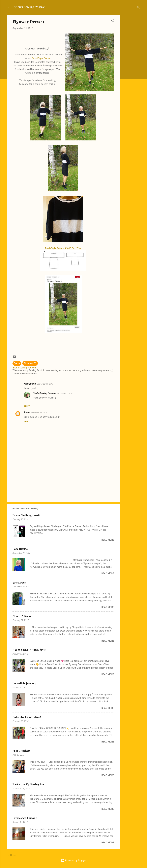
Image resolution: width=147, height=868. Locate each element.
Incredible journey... (25, 683)
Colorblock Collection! (27, 717)
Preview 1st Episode (25, 818)
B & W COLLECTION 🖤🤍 (29, 650)
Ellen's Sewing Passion (30, 7)
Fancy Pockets (21, 751)
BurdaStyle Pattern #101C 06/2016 (63, 248)
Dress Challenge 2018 (26, 515)
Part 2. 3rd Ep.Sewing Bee (28, 784)
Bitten (27, 413)
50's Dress (19, 583)
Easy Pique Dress (41, 58)
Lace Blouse (20, 549)
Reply (27, 406)
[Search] (139, 8)
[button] (112, 21)
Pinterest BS (30, 363)
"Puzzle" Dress (22, 616)
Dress (17, 363)
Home (13, 855)
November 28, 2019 (39, 413)
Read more (108, 540)
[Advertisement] (131, 58)
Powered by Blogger (73, 860)
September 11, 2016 (45, 384)
